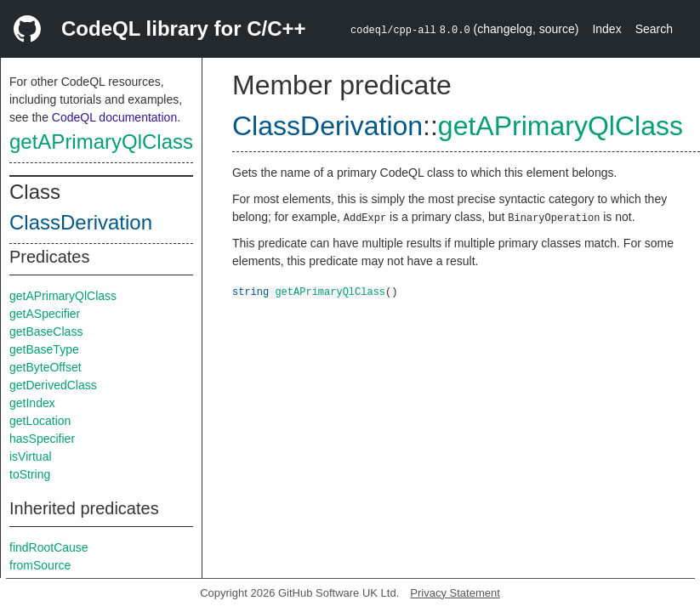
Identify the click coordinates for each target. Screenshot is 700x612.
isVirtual (31, 456)
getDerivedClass (53, 385)
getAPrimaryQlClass (101, 142)
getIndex (32, 403)
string (250, 291)
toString (30, 474)
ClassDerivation (81, 222)
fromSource (40, 565)
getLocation (40, 421)
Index (606, 29)
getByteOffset (46, 367)
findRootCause (49, 547)
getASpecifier (45, 314)
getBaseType (44, 349)
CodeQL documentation (114, 117)
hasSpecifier (42, 439)
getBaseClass (46, 331)
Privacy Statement (455, 593)
